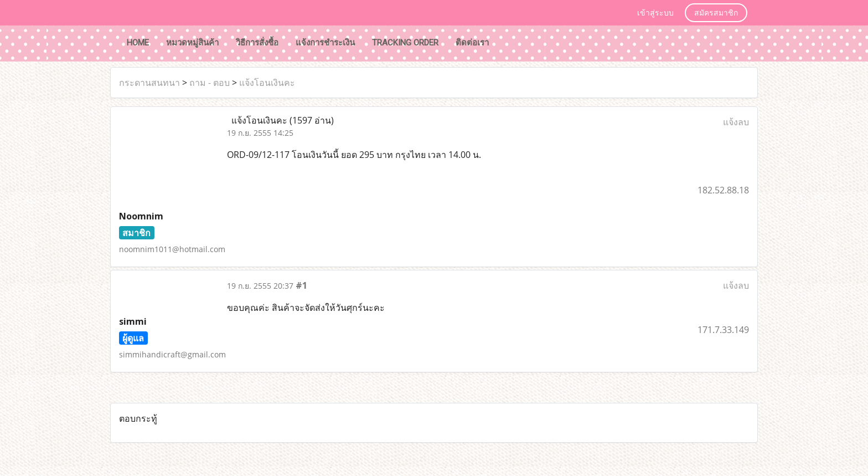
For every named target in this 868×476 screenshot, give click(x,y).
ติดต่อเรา (472, 43)
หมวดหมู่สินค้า (192, 43)
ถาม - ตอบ (210, 83)
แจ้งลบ (736, 122)
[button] (508, 44)
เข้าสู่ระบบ (655, 14)
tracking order (405, 43)
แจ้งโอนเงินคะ (267, 83)
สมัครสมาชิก (716, 14)
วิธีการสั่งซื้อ (257, 43)
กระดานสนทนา (149, 83)
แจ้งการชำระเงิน (325, 43)
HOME (138, 43)
